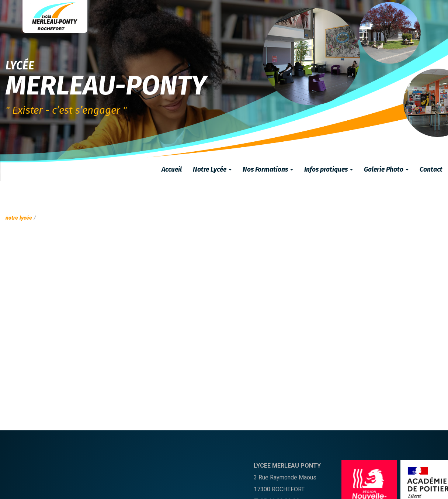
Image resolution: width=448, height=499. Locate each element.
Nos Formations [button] (268, 170)
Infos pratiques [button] (329, 170)
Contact (431, 170)
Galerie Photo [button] (386, 170)
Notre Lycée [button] (212, 170)
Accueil (172, 170)
